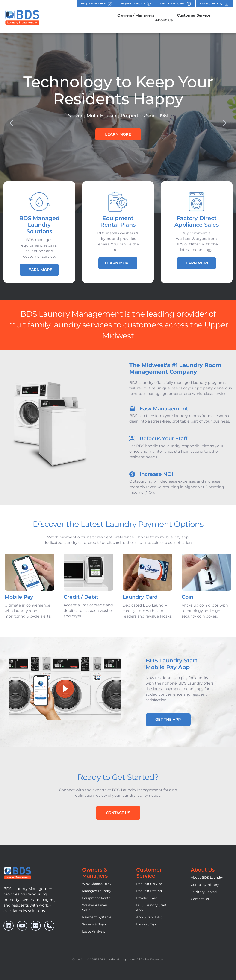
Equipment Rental (97, 898)
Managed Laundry (97, 891)
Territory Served (204, 892)
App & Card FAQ (149, 917)
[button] (65, 689)
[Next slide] (224, 123)
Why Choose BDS (96, 884)
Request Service (149, 884)
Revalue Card (147, 898)
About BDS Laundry (207, 878)
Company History (205, 885)
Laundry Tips (146, 924)
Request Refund (149, 891)
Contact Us (200, 899)
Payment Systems (97, 917)
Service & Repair (95, 924)
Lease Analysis (94, 931)
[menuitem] (136, 16)
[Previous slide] (12, 123)
